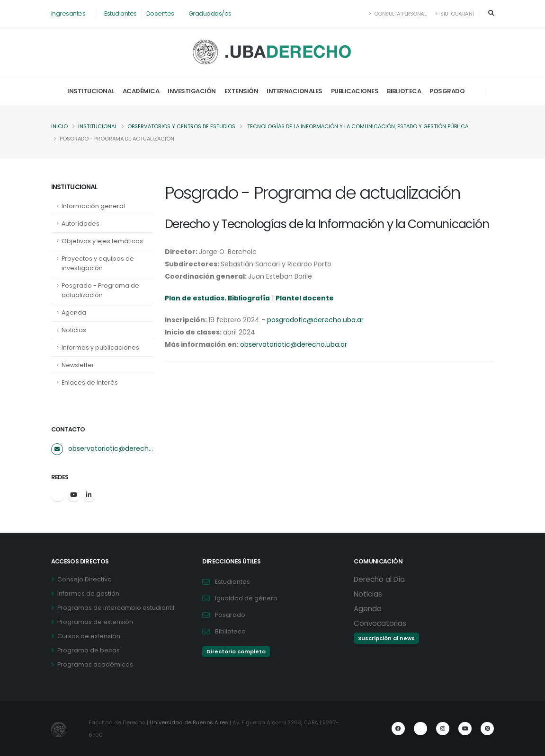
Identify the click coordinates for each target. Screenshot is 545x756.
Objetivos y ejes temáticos (102, 241)
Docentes (160, 13)
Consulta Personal (398, 14)
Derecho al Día (379, 579)
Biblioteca (404, 91)
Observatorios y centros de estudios (183, 126)
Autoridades (80, 224)
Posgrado (447, 91)
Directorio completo (236, 651)
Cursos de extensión (89, 636)
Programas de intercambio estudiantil (116, 608)
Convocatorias (380, 623)
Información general (93, 206)
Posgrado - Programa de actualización (100, 290)
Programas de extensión (95, 622)
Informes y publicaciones (100, 347)
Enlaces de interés (90, 382)
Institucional (91, 91)
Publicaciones (355, 91)
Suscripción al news (386, 638)
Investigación (192, 91)
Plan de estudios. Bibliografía (218, 298)
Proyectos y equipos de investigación (98, 263)
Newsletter (78, 365)
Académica (141, 91)
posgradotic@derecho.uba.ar (315, 320)
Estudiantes (121, 13)
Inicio (59, 126)
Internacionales (295, 91)
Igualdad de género (246, 598)
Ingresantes (68, 13)
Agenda (74, 312)
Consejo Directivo (85, 579)
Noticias (74, 330)
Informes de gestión (88, 593)
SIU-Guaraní (455, 14)
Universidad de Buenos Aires (189, 722)
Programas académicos (95, 664)
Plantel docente (306, 298)
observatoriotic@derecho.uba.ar (111, 448)
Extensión (241, 91)
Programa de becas (89, 650)
